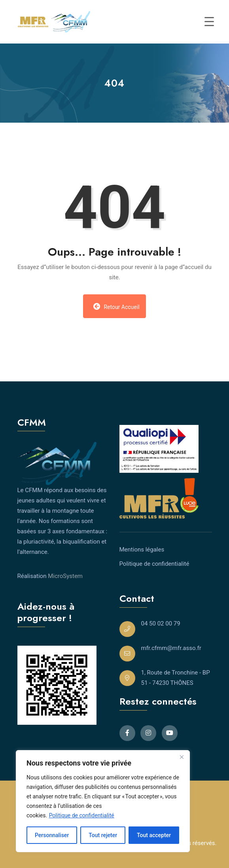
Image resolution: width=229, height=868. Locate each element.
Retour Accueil (116, 306)
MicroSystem (65, 576)
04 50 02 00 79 (161, 624)
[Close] (182, 757)
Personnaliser (52, 835)
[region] (103, 801)
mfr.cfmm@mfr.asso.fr (171, 648)
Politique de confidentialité (82, 815)
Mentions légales (142, 550)
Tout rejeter (103, 835)
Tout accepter (154, 835)
